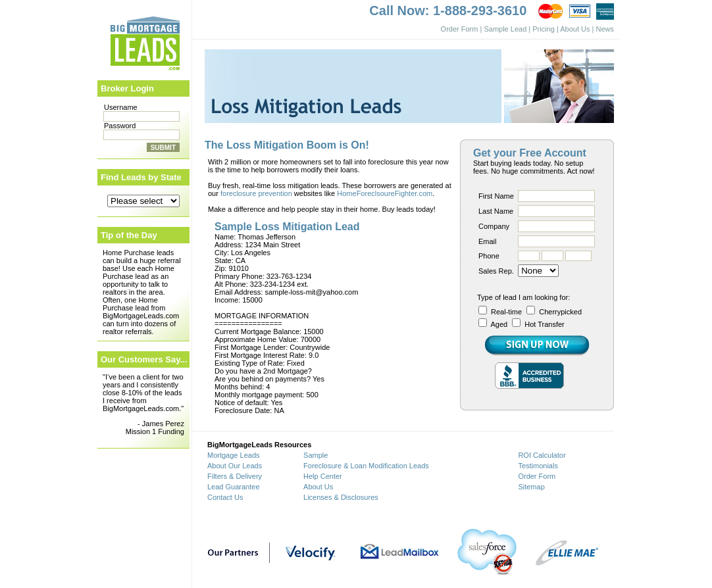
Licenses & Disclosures (341, 497)
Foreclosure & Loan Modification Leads (366, 466)
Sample (316, 455)
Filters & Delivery (235, 476)
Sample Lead (505, 29)
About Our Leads (235, 466)
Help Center (323, 476)
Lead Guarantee (234, 487)
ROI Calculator (542, 455)
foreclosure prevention (256, 193)
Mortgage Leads (234, 455)
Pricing (544, 29)
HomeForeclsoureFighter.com (385, 193)
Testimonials (538, 466)
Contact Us (225, 497)
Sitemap (531, 487)
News (605, 29)
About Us (575, 29)
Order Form (460, 29)
